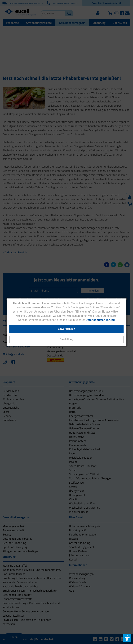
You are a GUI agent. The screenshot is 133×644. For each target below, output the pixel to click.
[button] (66, 339)
